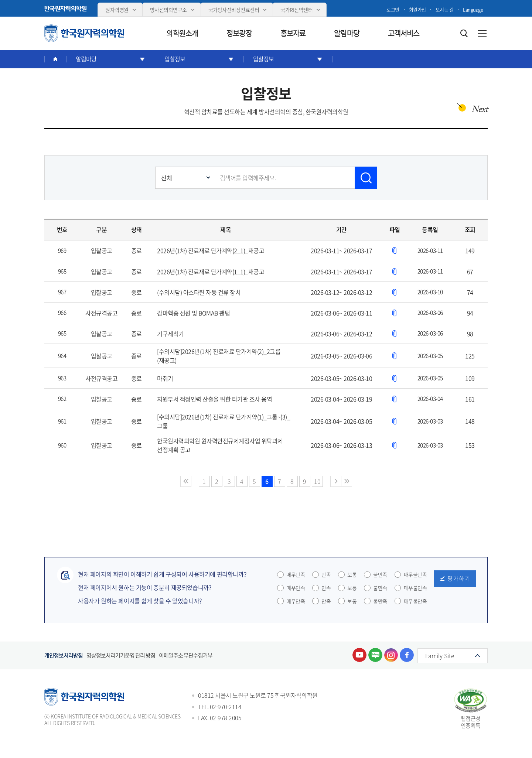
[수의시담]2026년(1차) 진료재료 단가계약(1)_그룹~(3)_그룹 (224, 421)
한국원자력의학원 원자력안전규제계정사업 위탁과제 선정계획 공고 (220, 445)
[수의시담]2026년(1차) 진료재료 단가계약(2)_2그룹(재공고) (219, 356)
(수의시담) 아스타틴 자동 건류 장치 (199, 292)
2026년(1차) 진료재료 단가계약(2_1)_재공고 (211, 250)
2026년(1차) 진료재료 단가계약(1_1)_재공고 (211, 272)
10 (317, 481)
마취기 (165, 378)
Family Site (440, 656)
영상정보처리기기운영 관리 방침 (121, 656)
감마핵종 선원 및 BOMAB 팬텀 (193, 313)
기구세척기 (170, 334)
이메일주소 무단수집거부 (186, 656)
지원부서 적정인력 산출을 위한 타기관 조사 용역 (214, 399)
